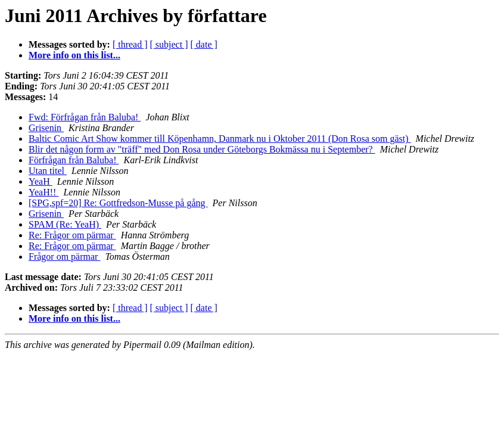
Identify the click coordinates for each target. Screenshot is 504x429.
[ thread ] (130, 44)
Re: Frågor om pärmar (72, 235)
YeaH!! (43, 192)
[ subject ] (169, 44)
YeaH (41, 181)
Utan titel (48, 171)
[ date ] (204, 44)
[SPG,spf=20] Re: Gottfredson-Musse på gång (118, 203)
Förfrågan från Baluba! (74, 160)
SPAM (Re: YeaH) (65, 224)
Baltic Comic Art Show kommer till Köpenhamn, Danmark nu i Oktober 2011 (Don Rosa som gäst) (220, 139)
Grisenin (46, 128)
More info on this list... (74, 55)
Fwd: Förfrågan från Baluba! (85, 117)
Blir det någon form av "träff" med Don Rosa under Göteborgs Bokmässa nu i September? (202, 149)
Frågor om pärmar (64, 257)
